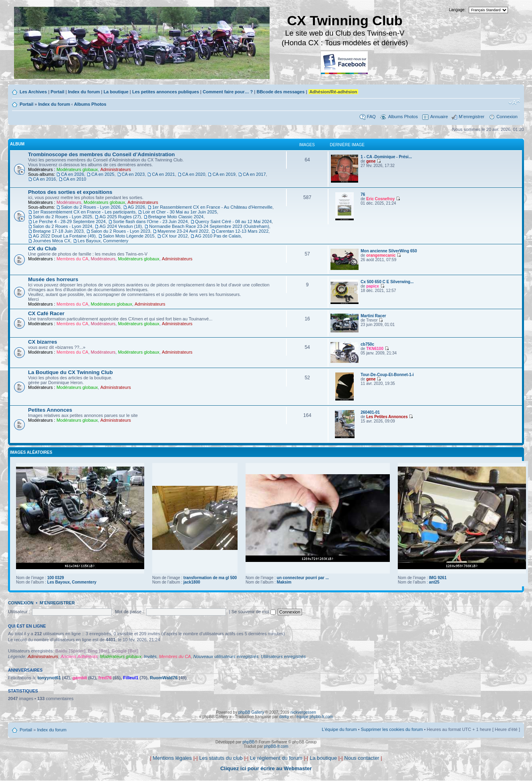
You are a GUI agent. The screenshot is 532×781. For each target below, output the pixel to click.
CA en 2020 (194, 174)
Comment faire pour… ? (228, 92)
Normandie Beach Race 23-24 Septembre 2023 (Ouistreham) (209, 226)
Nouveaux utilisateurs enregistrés (226, 656)
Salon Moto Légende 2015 (129, 236)
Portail (57, 92)
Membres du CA (72, 259)
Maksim (284, 582)
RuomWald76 (164, 678)
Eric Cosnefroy (380, 199)
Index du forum (84, 92)
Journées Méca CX (52, 241)
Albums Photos (90, 104)
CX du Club (42, 249)
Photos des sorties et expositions (70, 192)
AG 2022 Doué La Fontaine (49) (64, 236)
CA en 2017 (254, 174)
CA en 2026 (73, 174)
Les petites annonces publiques (166, 92)
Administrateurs (115, 169)
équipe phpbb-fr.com (315, 717)
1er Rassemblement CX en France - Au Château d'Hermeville (212, 207)
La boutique (116, 92)
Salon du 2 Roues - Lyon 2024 (62, 226)
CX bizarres (43, 342)
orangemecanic (381, 255)
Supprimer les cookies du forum (392, 729)
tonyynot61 (49, 678)
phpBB (248, 742)
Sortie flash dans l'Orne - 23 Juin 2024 (150, 221)
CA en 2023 (133, 174)
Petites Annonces (50, 410)
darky (284, 717)
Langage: (457, 10)
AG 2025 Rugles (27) (120, 217)
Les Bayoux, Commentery (103, 241)
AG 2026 (136, 207)
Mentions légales (172, 758)
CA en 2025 (103, 174)
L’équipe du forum (339, 729)
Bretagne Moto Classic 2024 (176, 217)
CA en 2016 (44, 179)
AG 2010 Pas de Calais (218, 236)
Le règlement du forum (276, 758)
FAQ (371, 117)
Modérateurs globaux (77, 169)
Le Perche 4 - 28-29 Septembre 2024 (69, 221)
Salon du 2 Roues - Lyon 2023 (121, 231)
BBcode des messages (280, 92)
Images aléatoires (31, 452)
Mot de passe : (129, 612)
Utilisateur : (19, 612)
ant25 (434, 582)
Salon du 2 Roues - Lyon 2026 (91, 207)
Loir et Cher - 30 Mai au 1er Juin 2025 (180, 212)
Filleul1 (131, 678)
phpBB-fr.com (276, 746)
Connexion (507, 117)
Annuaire (439, 117)
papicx (373, 286)
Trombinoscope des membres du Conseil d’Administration (101, 154)
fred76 (105, 678)
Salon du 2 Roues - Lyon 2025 (62, 217)
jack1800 (192, 582)
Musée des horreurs (53, 279)
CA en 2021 (163, 174)
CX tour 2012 (175, 236)
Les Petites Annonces (387, 417)
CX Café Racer (46, 313)
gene (371, 161)
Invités (150, 656)
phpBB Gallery (251, 712)
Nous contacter (362, 758)
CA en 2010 (75, 179)
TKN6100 (375, 349)
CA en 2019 (224, 174)
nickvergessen (303, 712)
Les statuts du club (221, 758)
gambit (80, 678)
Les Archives (33, 92)
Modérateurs (69, 202)
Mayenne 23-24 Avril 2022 (183, 231)
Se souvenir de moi (254, 612)
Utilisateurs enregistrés (283, 656)
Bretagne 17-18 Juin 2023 (58, 231)
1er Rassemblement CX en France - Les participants (84, 212)
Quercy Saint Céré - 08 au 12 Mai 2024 (233, 221)
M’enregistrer (472, 117)
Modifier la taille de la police (514, 103)
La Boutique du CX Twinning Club (70, 372)
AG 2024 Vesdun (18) (121, 226)
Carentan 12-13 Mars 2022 (242, 231)
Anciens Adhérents (79, 656)
